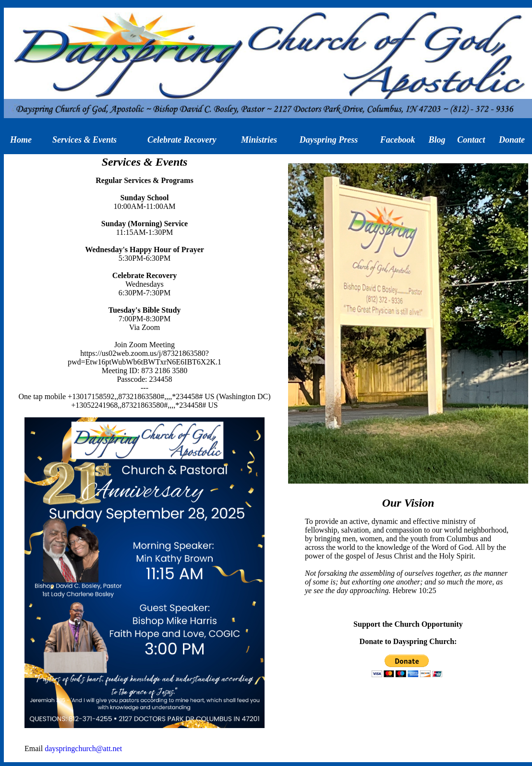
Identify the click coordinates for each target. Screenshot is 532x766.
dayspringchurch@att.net (83, 748)
